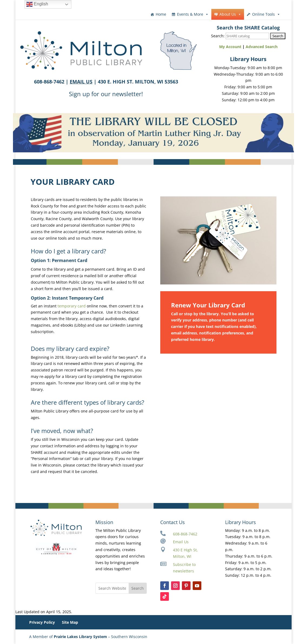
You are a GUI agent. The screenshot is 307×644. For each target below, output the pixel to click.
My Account (230, 47)
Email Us (181, 542)
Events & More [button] (193, 14)
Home (161, 14)
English (37, 4)
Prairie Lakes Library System (80, 637)
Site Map (70, 622)
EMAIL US (81, 82)
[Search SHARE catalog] (247, 36)
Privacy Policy (42, 622)
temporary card (72, 306)
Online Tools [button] (266, 14)
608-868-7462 (185, 534)
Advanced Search (262, 47)
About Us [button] (230, 14)
